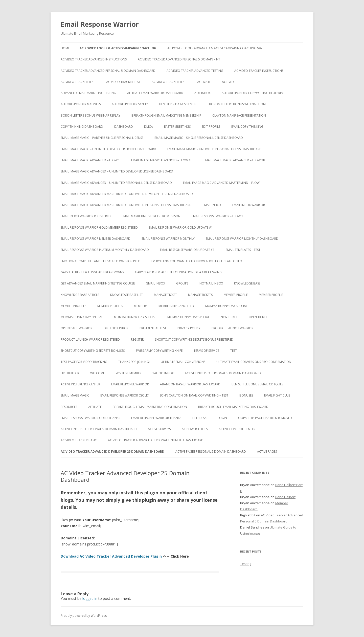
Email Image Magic (75, 395)
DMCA (149, 127)
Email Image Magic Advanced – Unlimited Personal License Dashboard (116, 183)
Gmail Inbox (155, 283)
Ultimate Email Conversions (183, 362)
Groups (182, 283)
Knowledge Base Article (80, 295)
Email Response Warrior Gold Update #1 (181, 227)
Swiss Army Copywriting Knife (159, 351)
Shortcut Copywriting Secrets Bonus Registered (194, 339)
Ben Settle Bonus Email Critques (257, 384)
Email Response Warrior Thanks (156, 418)
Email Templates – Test (243, 250)
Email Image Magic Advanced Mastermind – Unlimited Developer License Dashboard (127, 194)
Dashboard (124, 127)
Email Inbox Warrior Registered (86, 216)
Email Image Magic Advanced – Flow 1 (90, 160)
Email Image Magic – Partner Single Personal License (102, 138)
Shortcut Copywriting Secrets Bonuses (93, 351)
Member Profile (236, 295)
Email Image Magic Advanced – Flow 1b (162, 160)
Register (137, 339)
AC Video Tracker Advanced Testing (195, 71)
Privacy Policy (189, 328)
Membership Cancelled (176, 306)
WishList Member (129, 373)
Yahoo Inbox (163, 373)
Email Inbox (212, 205)
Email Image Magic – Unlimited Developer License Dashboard (108, 149)
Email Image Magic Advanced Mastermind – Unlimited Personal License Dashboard (126, 205)
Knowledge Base (247, 283)
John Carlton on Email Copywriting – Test (194, 395)
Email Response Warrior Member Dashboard (96, 239)
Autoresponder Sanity (130, 104)
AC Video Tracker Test (78, 82)
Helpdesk (199, 418)
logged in (90, 598)
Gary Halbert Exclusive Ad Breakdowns (92, 272)
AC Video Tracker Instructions (259, 71)
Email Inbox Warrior (249, 205)
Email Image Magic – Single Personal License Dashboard (199, 138)
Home (65, 48)
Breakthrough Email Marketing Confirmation (150, 407)
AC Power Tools (195, 429)
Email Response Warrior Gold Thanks (90, 418)
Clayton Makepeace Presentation (239, 115)
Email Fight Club (277, 395)
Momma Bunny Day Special (226, 306)
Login (222, 418)
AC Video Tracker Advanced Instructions (94, 59)
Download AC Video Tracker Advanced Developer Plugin (111, 556)
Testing (246, 564)
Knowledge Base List (127, 295)
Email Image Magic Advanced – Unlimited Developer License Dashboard (117, 171)
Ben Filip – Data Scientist (179, 104)
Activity (228, 82)
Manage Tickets (200, 295)
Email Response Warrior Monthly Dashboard (242, 239)
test (234, 351)
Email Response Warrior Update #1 (187, 250)
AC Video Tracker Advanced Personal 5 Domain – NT (179, 59)
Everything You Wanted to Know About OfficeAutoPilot (198, 261)
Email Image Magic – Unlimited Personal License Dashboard (214, 149)
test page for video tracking (84, 362)
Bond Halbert (285, 497)
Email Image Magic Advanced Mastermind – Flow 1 (223, 183)
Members (141, 306)
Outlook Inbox (116, 328)
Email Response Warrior (100, 24)
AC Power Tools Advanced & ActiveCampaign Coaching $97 (215, 48)
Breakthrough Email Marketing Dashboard (233, 407)
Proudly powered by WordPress (84, 616)
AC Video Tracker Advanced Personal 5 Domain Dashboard (108, 71)
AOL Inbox (202, 93)
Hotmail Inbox (211, 283)
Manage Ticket (165, 295)
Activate (204, 82)
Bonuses (246, 395)
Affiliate (95, 407)
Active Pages (267, 452)
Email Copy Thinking (247, 127)
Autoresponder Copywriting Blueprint (253, 93)
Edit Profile (211, 127)
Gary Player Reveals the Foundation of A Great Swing (178, 272)
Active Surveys (159, 429)
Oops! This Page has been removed (265, 418)
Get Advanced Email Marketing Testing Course (98, 283)
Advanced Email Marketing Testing (88, 93)
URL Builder (70, 373)
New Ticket (229, 317)
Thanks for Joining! (134, 362)
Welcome (97, 373)
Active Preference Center (80, 384)
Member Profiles (73, 306)
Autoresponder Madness (81, 104)
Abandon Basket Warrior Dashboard (190, 384)
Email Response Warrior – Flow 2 (217, 216)
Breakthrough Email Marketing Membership (166, 115)
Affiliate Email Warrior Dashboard (155, 93)
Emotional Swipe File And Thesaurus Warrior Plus (100, 261)
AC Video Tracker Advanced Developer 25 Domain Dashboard (112, 452)
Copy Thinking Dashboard (82, 127)
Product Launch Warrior (232, 328)
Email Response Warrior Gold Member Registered (99, 227)
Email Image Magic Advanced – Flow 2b (234, 160)
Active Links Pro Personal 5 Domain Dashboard (223, 373)
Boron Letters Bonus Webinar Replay (90, 115)
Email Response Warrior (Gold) (125, 395)
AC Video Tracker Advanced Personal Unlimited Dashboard (156, 440)
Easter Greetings (177, 127)
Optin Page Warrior (76, 328)
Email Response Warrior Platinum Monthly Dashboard (105, 250)
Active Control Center (237, 429)
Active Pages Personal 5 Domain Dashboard (211, 452)
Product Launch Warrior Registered (90, 339)
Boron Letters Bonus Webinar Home (238, 104)
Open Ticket (258, 317)
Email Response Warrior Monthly (168, 239)
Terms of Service (206, 351)
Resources (69, 407)
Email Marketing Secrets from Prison (151, 216)
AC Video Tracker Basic (79, 440)
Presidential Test (153, 328)
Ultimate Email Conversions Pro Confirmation (254, 362)
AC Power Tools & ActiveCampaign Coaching (118, 48)
